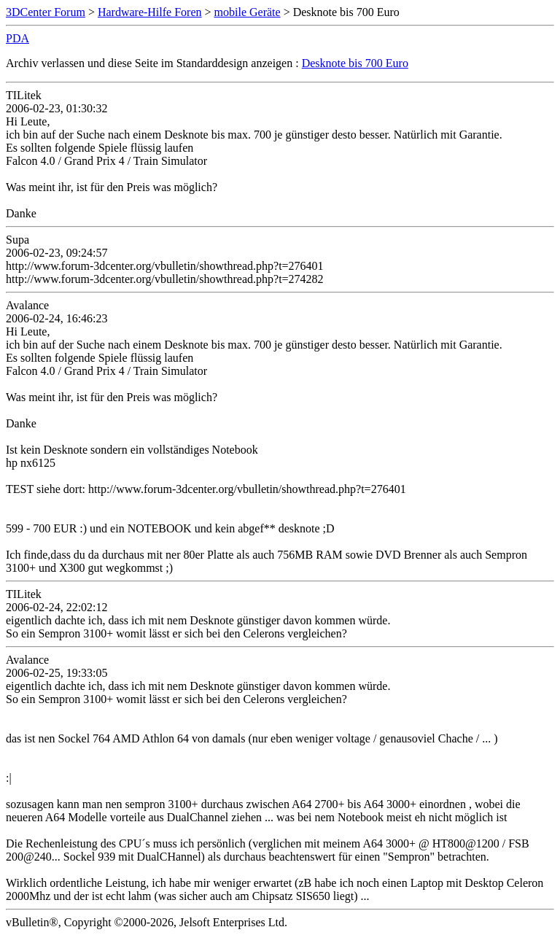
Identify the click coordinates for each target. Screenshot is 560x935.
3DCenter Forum (46, 12)
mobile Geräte (248, 12)
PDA (17, 38)
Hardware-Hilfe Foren (150, 12)
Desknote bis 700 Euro (355, 63)
